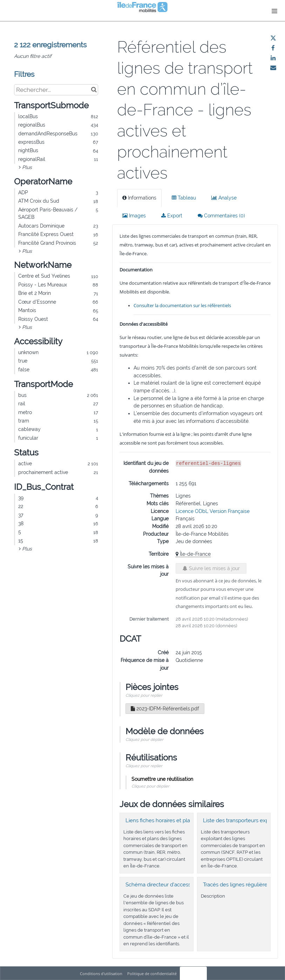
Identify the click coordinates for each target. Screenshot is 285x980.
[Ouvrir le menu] (274, 11)
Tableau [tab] (184, 198)
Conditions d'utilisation (102, 974)
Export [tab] (172, 216)
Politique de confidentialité (152, 974)
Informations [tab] (139, 198)
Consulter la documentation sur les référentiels (182, 305)
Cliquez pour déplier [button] (144, 739)
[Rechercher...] (56, 90)
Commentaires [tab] (221, 216)
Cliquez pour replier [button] (144, 695)
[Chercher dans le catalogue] (94, 90)
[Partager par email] (273, 68)
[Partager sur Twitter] (273, 38)
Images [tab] (134, 216)
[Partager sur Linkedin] (273, 58)
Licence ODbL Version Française (213, 511)
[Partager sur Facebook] (273, 48)
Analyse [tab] (224, 198)
